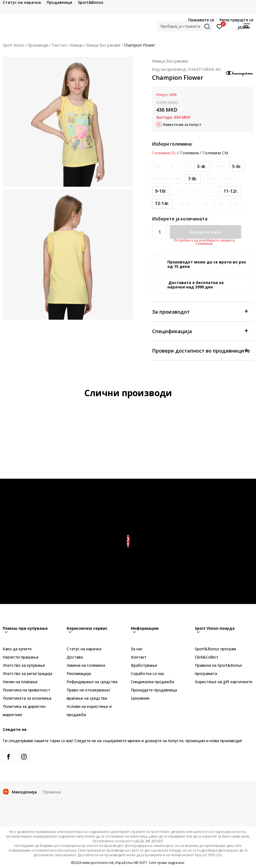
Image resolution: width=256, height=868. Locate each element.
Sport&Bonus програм (215, 649)
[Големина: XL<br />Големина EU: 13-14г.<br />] (162, 204)
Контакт (139, 657)
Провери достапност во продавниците (201, 350)
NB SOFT (140, 863)
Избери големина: (172, 144)
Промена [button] (52, 792)
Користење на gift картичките (224, 682)
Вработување (144, 665)
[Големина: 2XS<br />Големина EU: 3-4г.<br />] (202, 167)
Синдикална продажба (152, 682)
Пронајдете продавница (154, 690)
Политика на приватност (26, 690)
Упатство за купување (24, 665)
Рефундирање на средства (92, 682)
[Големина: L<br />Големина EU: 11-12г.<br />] (231, 191)
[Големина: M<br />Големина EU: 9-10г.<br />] (161, 191)
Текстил (59, 45)
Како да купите (17, 649)
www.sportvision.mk (98, 863)
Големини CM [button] (215, 153)
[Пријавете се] (220, 26)
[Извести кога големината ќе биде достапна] (158, 167)
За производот (200, 311)
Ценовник (140, 698)
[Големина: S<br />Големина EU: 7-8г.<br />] (193, 179)
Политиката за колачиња (27, 698)
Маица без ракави (103, 45)
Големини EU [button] (164, 153)
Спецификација (200, 331)
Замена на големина (86, 665)
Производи (38, 45)
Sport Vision (13, 45)
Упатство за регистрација (27, 673)
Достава (75, 657)
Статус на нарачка (84, 649)
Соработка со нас (148, 673)
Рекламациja (79, 673)
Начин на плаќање (20, 682)
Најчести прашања (21, 657)
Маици (76, 45)
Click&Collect (206, 657)
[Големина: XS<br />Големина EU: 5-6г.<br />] (237, 167)
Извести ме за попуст (182, 124)
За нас (137, 649)
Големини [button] (189, 153)
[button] (185, 26)
